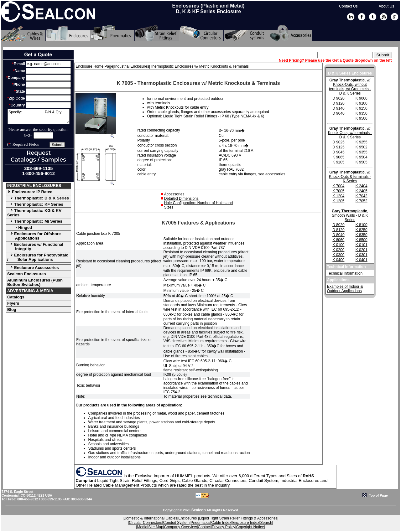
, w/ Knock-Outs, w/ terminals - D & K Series (350, 133)
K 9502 (362, 147)
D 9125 (339, 147)
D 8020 (339, 225)
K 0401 (362, 260)
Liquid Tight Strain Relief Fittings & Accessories (238, 518)
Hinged (20, 227)
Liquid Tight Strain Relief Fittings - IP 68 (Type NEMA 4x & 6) (214, 116)
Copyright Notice (250, 527)
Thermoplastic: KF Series (35, 204)
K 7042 (362, 196)
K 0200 (338, 250)
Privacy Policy (224, 527)
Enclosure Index (246, 523)
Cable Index (221, 523)
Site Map (156, 527)
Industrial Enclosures (132, 66)
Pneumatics (200, 523)
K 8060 (338, 240)
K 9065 (338, 157)
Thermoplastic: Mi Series (35, 221)
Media (142, 527)
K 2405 (362, 191)
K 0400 (338, 260)
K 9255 (362, 142)
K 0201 (362, 250)
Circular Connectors (145, 523)
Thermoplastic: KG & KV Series (34, 213)
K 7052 (362, 201)
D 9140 (339, 108)
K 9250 (362, 108)
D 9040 (339, 113)
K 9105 (338, 162)
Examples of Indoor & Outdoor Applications (345, 289)
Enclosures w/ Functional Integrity (35, 247)
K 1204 (338, 196)
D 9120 (339, 103)
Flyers (13, 303)
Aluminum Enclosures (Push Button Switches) (35, 282)
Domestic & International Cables (150, 518)
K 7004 (338, 186)
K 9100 (362, 103)
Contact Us (348, 6)
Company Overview (181, 527)
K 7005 (338, 191)
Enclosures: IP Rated (30, 192)
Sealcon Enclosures (27, 274)
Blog (12, 310)
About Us (386, 6)
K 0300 (338, 255)
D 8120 (339, 230)
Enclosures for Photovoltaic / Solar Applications (38, 257)
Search (266, 523)
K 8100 (362, 225)
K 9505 (362, 162)
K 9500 (362, 118)
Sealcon (199, 510)
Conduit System (177, 523)
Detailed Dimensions (181, 199)
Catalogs (16, 297)
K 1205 (338, 201)
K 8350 (362, 235)
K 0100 (338, 245)
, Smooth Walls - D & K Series (350, 215)
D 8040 (339, 235)
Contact (204, 527)
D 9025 (339, 142)
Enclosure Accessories (33, 268)
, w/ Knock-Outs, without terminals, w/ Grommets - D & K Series (350, 87)
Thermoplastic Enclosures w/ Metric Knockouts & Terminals (199, 66)
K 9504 (362, 157)
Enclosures (188, 518)
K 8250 (362, 230)
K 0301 (362, 255)
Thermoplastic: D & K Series (38, 198)
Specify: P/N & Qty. (39, 116)
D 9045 (339, 152)
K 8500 (362, 240)
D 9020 (339, 98)
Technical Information (345, 273)
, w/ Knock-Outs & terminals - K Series (350, 177)
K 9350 (362, 113)
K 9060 (362, 98)
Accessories (174, 194)
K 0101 (362, 245)
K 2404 (362, 186)
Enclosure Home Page (94, 66)
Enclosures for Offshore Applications (34, 236)
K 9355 (362, 152)
